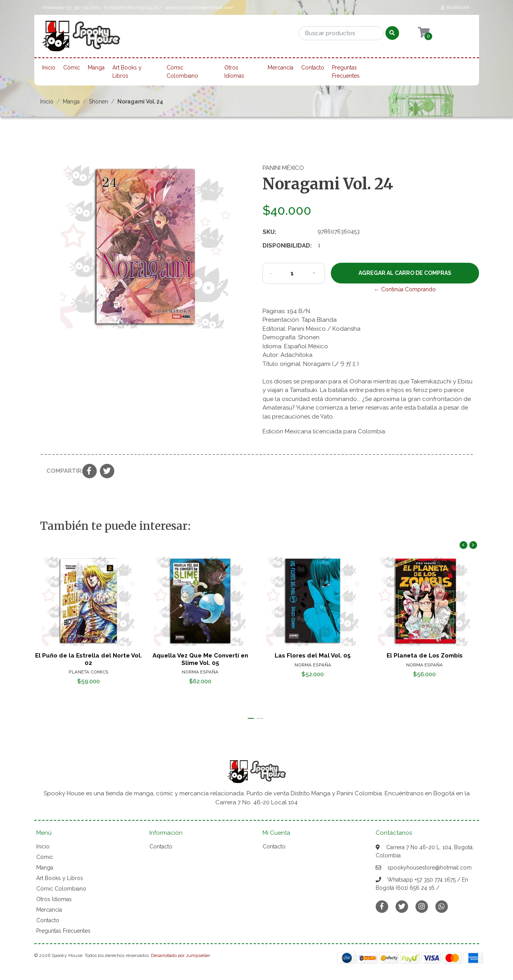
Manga (96, 68)
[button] (251, 718)
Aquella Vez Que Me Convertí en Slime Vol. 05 (200, 659)
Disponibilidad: (287, 246)
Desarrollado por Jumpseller (180, 955)
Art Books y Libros (127, 72)
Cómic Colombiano (182, 72)
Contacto (313, 68)
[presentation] (463, 545)
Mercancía (280, 68)
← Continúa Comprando (405, 289)
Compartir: (61, 471)
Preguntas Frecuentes (346, 72)
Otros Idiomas (234, 72)
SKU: (269, 232)
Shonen (99, 102)
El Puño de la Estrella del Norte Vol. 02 (88, 659)
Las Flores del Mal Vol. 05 (313, 656)
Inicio (49, 68)
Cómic (72, 68)
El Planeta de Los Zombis (425, 656)
